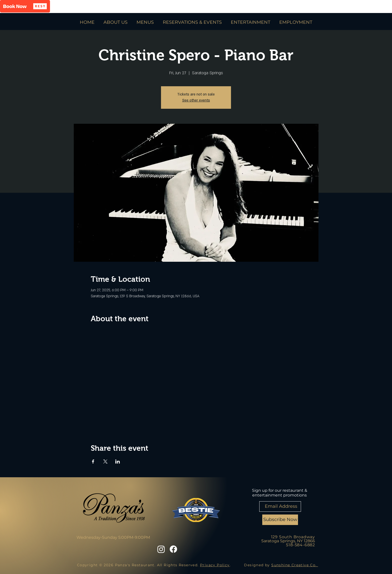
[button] (25, 6)
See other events (196, 100)
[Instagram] (161, 549)
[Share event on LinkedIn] (118, 461)
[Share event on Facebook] (93, 461)
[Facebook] (173, 549)
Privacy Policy (215, 565)
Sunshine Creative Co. (295, 565)
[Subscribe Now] (280, 520)
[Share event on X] (105, 461)
